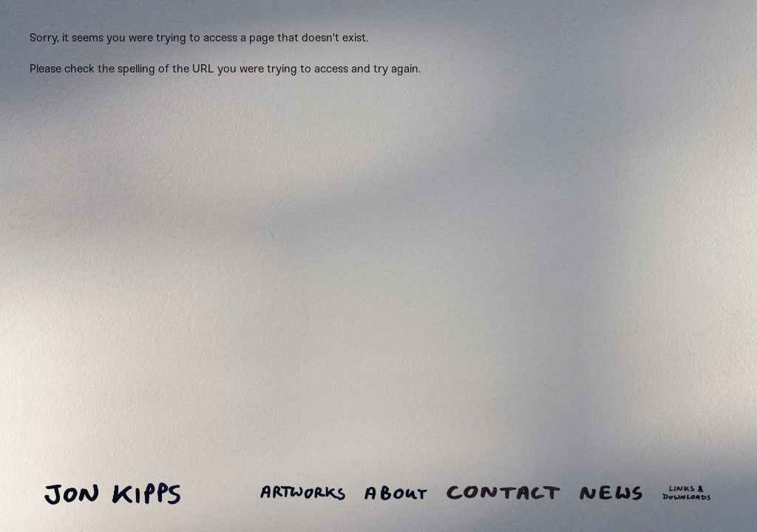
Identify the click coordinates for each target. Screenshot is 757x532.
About (396, 493)
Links (686, 493)
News (611, 493)
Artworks (303, 493)
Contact (503, 493)
